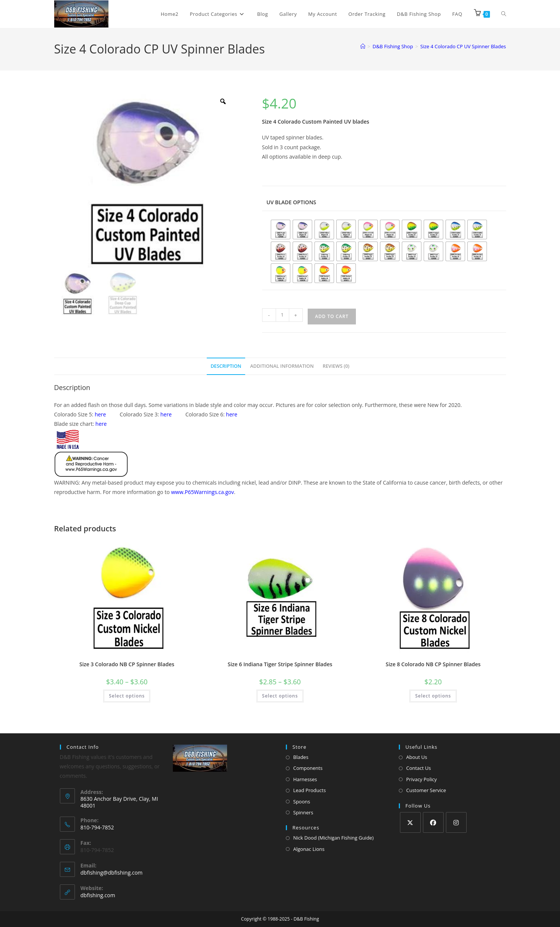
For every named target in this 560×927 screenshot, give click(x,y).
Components (308, 768)
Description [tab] (226, 366)
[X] (410, 822)
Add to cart (332, 316)
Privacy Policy (422, 779)
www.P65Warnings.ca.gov (202, 492)
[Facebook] (433, 822)
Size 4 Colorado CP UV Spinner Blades (463, 46)
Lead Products (310, 790)
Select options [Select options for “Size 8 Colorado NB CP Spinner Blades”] (433, 696)
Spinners (303, 812)
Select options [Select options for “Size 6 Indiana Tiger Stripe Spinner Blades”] (280, 696)
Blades (301, 757)
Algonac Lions (309, 849)
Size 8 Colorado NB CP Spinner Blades (433, 664)
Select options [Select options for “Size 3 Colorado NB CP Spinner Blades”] (127, 696)
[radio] (281, 229)
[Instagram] (456, 822)
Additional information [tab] (282, 366)
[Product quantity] (282, 315)
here (100, 414)
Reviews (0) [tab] (336, 366)
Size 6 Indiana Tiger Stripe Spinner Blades (280, 664)
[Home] (363, 46)
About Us (417, 757)
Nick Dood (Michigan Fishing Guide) (333, 838)
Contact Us (419, 768)
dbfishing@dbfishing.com (112, 873)
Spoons (302, 802)
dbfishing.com (98, 895)
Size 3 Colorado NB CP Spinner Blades (127, 664)
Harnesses (305, 779)
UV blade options (291, 202)
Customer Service (426, 790)
